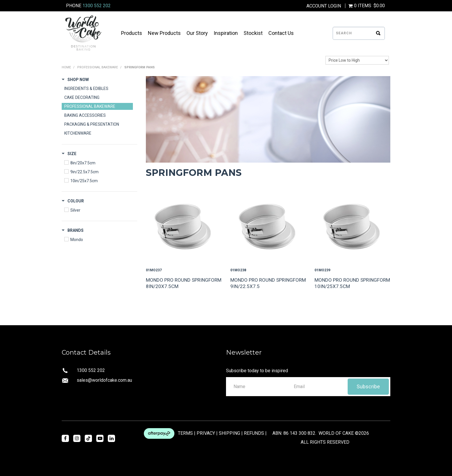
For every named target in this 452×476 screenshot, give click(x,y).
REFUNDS (254, 433)
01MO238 (238, 270)
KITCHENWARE (78, 133)
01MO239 (322, 270)
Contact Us (281, 33)
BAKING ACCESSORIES (85, 115)
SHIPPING (229, 433)
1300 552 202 (97, 6)
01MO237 (154, 270)
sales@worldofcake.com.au (104, 380)
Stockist (253, 33)
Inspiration (226, 33)
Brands (76, 230)
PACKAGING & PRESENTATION (92, 124)
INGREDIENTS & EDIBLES (86, 89)
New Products (164, 33)
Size (72, 154)
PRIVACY (206, 433)
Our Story (197, 33)
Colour (76, 201)
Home (66, 67)
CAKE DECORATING (82, 97)
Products (132, 33)
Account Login (324, 6)
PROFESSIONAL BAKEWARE (98, 67)
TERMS (185, 433)
